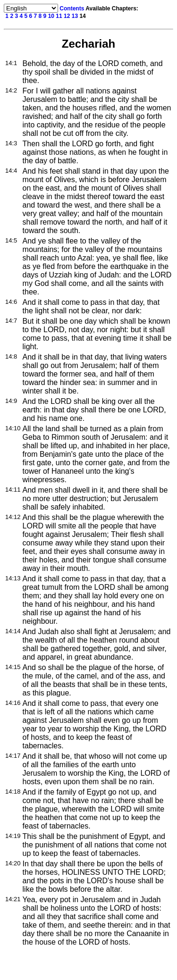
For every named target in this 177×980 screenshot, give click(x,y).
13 (75, 16)
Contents (72, 8)
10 (51, 16)
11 (59, 16)
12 (67, 16)
